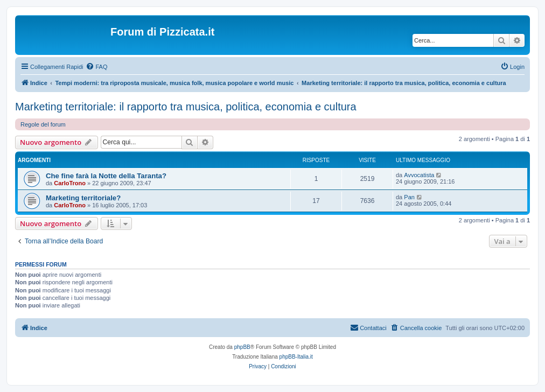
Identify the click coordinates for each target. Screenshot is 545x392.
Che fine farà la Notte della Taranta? (106, 176)
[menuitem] (96, 67)
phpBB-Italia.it (296, 357)
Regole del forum (43, 124)
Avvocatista (419, 175)
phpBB (242, 347)
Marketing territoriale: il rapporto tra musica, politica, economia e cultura (186, 107)
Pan (409, 197)
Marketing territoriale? (83, 198)
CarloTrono (70, 183)
